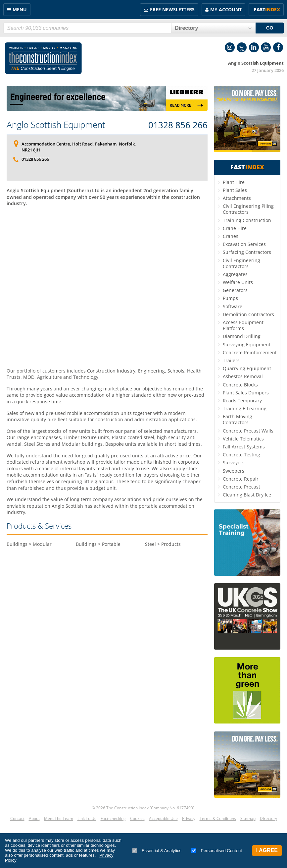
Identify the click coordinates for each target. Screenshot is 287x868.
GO (270, 28)
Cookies (137, 818)
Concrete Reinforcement (250, 352)
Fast (267, 9)
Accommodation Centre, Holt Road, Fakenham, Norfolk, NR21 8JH (79, 147)
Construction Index (43, 58)
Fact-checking (113, 818)
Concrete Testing (241, 455)
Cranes (231, 236)
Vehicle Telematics (243, 439)
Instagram (230, 47)
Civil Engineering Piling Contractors (248, 209)
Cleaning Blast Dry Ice (247, 495)
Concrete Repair (241, 479)
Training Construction (247, 220)
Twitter (242, 47)
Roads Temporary (242, 401)
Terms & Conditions (218, 818)
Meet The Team (59, 818)
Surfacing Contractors (247, 252)
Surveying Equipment (247, 345)
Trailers (231, 360)
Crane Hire (235, 228)
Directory (268, 818)
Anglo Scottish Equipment (56, 125)
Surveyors (234, 463)
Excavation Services (244, 244)
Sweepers (234, 471)
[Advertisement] (107, 272)
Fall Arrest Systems (244, 447)
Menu (20, 9)
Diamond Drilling (242, 336)
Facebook (278, 47)
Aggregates (235, 274)
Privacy (189, 818)
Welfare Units (238, 282)
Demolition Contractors (248, 314)
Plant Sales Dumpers (246, 393)
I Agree (267, 850)
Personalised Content (217, 851)
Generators (235, 290)
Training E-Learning (245, 408)
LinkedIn (254, 47)
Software (233, 306)
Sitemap (248, 818)
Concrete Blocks (240, 385)
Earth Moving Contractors (238, 419)
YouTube (266, 47)
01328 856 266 (178, 125)
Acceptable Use (163, 818)
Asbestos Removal (243, 376)
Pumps (230, 298)
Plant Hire (234, 182)
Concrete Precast (241, 487)
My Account (226, 9)
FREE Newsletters (172, 9)
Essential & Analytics (157, 851)
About (34, 818)
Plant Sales (235, 190)
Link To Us (87, 818)
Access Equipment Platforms (243, 325)
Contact (17, 818)
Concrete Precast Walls (248, 431)
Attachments (237, 198)
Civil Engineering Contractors (241, 263)
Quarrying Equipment (247, 368)
